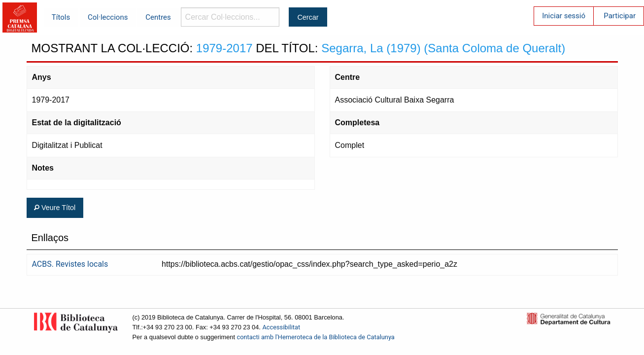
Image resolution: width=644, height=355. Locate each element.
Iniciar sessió (564, 16)
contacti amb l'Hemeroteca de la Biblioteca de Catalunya (316, 337)
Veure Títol (55, 208)
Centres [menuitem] (158, 17)
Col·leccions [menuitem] (108, 17)
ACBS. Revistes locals (70, 264)
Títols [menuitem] (61, 17)
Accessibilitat (281, 327)
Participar (620, 16)
